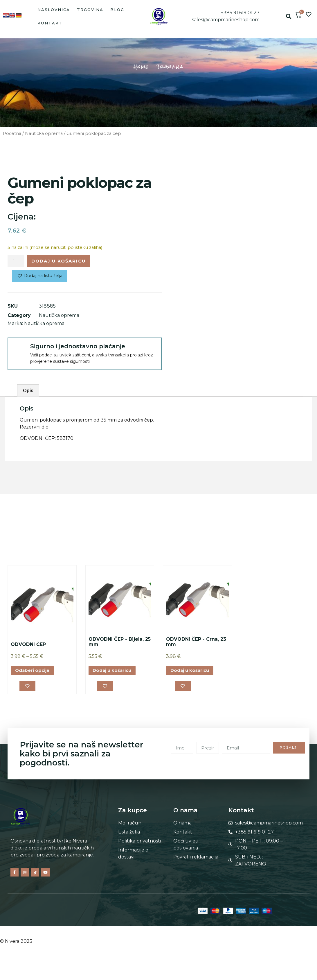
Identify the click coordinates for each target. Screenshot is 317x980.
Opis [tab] (28, 392)
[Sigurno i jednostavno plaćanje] (19, 350)
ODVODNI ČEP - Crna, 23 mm (196, 643)
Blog (117, 10)
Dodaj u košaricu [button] (114, 672)
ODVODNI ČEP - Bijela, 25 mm (120, 643)
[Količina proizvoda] (16, 262)
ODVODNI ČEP (28, 646)
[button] (288, 16)
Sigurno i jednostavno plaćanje (78, 348)
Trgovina (90, 10)
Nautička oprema (44, 133)
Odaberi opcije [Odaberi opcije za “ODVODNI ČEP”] (34, 672)
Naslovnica (54, 10)
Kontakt (50, 23)
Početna (12, 133)
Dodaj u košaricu (62, 261)
